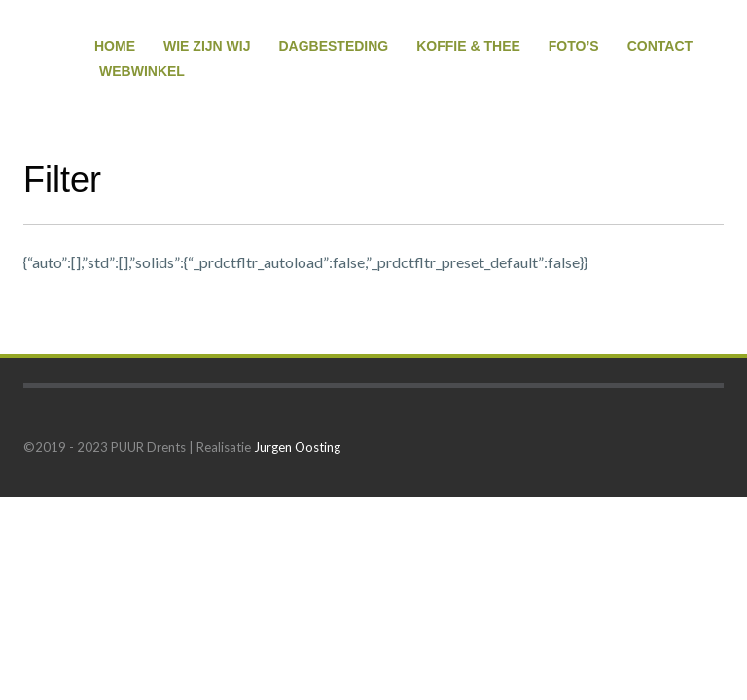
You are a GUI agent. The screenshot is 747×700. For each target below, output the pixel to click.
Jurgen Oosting (297, 447)
